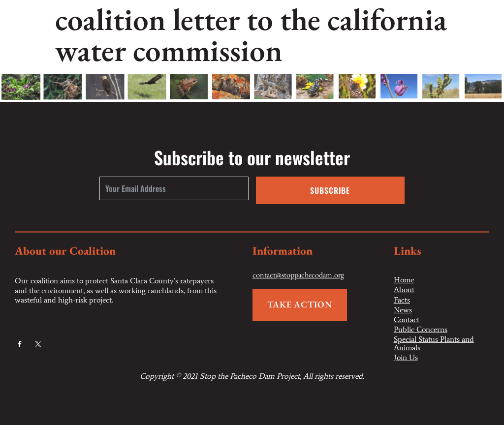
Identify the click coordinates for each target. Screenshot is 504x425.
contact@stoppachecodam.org (298, 275)
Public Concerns (421, 330)
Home (404, 280)
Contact (407, 320)
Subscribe (330, 190)
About (404, 290)
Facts (402, 300)
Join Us (406, 358)
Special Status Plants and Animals (434, 343)
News (403, 310)
